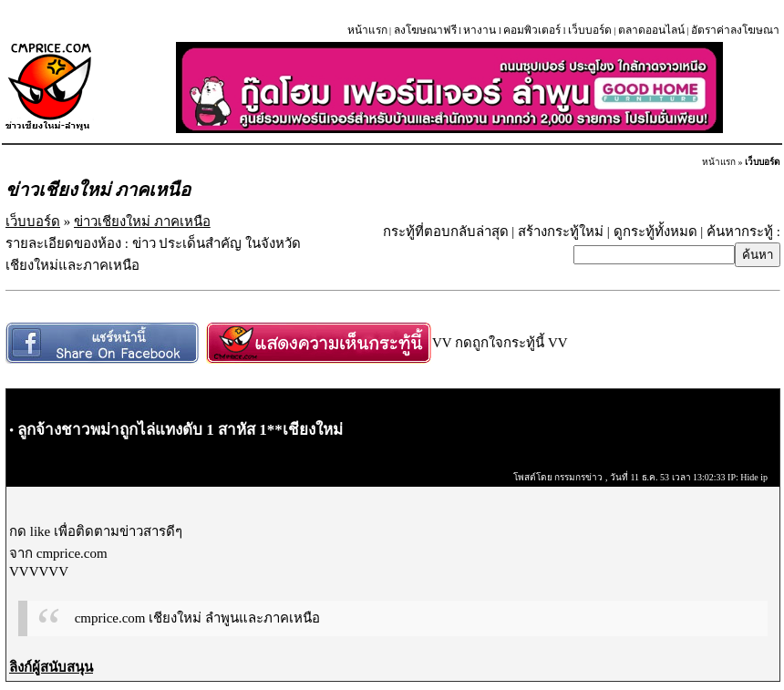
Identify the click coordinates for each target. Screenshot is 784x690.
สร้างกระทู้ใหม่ (561, 232)
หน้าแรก (367, 30)
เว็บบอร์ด (590, 30)
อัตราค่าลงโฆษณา (735, 30)
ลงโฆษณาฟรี (425, 30)
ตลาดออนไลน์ (651, 30)
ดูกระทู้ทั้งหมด (655, 232)
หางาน (480, 30)
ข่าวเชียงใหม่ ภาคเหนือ (142, 221)
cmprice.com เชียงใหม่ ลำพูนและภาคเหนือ (197, 618)
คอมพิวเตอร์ (532, 30)
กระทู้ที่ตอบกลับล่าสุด (446, 232)
